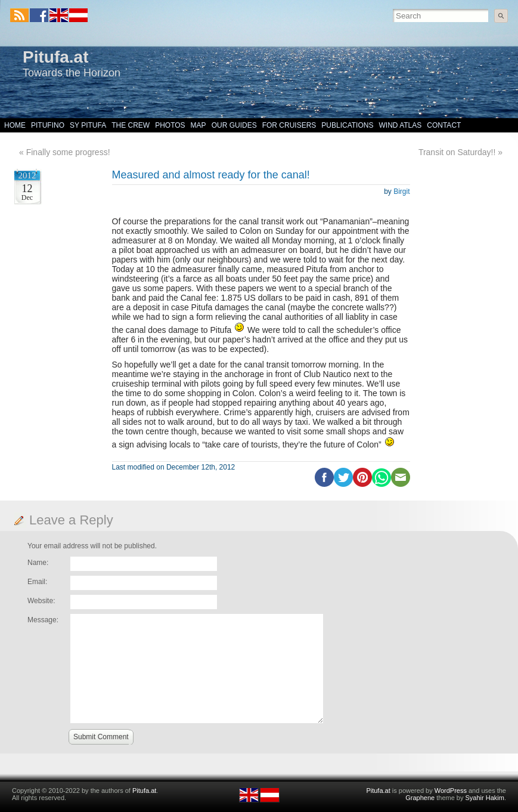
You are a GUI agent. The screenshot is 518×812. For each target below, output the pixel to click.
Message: (43, 620)
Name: (38, 563)
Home (15, 125)
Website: (41, 601)
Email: (37, 582)
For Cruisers (289, 125)
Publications (347, 125)
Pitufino (48, 125)
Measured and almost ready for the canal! (211, 175)
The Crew (131, 125)
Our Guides (234, 125)
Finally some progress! (68, 152)
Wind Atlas (400, 125)
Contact (444, 125)
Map (198, 125)
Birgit (401, 192)
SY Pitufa (88, 125)
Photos (170, 125)
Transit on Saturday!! (457, 152)
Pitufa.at (55, 57)
